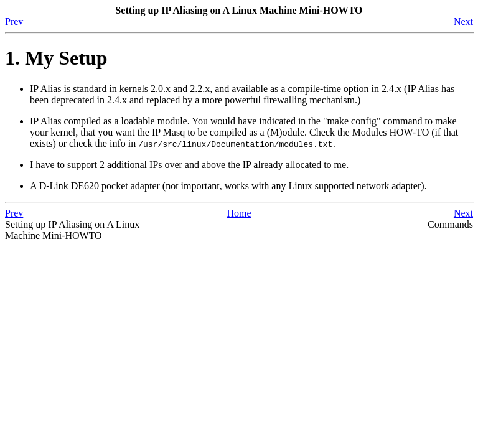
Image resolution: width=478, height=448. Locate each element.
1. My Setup (56, 58)
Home (239, 213)
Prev (14, 21)
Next (463, 21)
